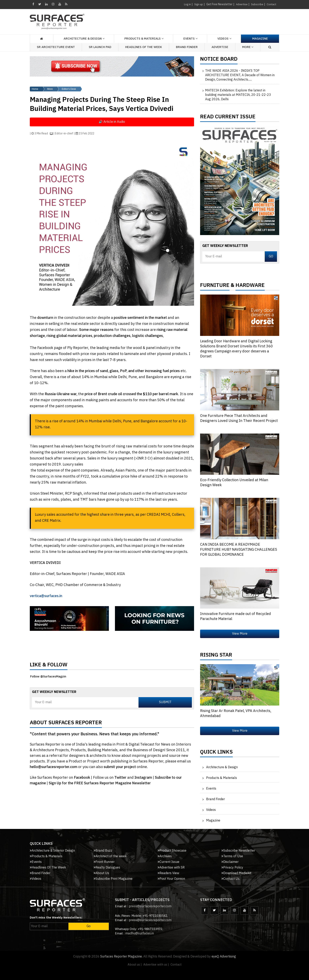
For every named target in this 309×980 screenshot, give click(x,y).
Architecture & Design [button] (83, 39)
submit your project (120, 767)
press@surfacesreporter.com (150, 906)
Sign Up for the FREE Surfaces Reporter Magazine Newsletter (100, 783)
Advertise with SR (171, 868)
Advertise (241, 4)
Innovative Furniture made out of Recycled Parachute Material (236, 616)
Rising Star (216, 656)
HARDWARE (250, 286)
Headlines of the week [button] (144, 47)
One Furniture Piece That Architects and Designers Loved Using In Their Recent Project (239, 418)
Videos (223, 39)
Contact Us (230, 879)
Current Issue (168, 862)
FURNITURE (215, 286)
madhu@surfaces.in (140, 933)
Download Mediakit (236, 873)
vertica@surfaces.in (46, 596)
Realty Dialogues (107, 868)
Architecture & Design (222, 767)
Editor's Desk (69, 89)
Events (211, 789)
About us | (135, 965)
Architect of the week (110, 856)
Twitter (121, 778)
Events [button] (189, 39)
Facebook (82, 778)
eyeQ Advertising (224, 957)
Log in (185, 4)
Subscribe (256, 4)
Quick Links (216, 753)
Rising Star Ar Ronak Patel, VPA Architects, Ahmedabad (236, 714)
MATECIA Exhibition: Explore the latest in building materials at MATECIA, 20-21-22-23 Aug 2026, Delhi (238, 95)
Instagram (144, 778)
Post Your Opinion (171, 879)
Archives (165, 856)
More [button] (248, 47)
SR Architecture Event (56, 47)
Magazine (260, 39)
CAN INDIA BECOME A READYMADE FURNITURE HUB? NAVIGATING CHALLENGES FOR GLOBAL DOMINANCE (239, 550)
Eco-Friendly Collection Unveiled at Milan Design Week (234, 483)
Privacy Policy (232, 868)
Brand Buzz (103, 851)
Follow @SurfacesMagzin (48, 677)
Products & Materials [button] (143, 39)
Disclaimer (230, 862)
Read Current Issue (228, 118)
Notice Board (219, 60)
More (50, 89)
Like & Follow (49, 666)
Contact (271, 4)
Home (35, 89)
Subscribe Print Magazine (113, 879)
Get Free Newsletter (218, 4)
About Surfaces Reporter (66, 724)
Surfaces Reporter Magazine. (121, 957)
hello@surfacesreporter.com (54, 767)
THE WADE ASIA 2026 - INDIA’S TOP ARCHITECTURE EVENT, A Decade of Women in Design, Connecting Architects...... (240, 75)
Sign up (197, 4)
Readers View (168, 873)
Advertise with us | (156, 965)
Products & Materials (222, 778)
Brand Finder (187, 47)
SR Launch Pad (100, 47)
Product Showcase (172, 851)
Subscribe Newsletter (238, 851)
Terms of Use (232, 856)
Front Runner (104, 862)
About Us (101, 873)
